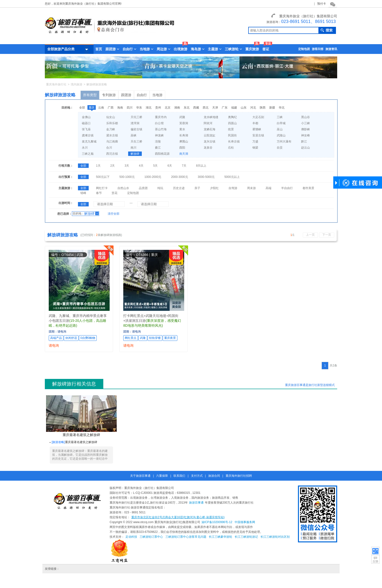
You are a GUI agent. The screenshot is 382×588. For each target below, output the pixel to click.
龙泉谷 (208, 148)
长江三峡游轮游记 (246, 537)
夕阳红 (214, 188)
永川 (85, 148)
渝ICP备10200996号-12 (217, 522)
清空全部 (114, 214)
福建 (234, 108)
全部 (82, 108)
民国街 (232, 135)
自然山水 (123, 188)
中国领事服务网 (245, 522)
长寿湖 (184, 135)
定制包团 (304, 49)
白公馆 (159, 123)
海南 (120, 108)
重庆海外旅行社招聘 (239, 476)
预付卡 (322, 4)
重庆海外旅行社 (56, 84)
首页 (99, 49)
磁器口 (86, 123)
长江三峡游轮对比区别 (275, 537)
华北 (282, 108)
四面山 (232, 123)
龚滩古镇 (88, 135)
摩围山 (184, 142)
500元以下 (103, 177)
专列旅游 (109, 95)
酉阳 (182, 148)
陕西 (263, 108)
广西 (111, 108)
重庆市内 (161, 117)
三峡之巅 (88, 154)
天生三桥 (136, 142)
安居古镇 (258, 135)
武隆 (182, 117)
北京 (168, 108)
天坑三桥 (136, 117)
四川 (130, 108)
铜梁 (255, 148)
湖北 (149, 108)
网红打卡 (102, 188)
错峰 (83, 193)
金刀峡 (111, 129)
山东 (244, 108)
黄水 (182, 129)
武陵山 (281, 135)
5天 (156, 166)
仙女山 (111, 117)
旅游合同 (214, 476)
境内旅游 (76, 84)
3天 (127, 166)
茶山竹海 (161, 129)
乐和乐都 (112, 123)
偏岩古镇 (136, 129)
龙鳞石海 (210, 129)
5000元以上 (232, 177)
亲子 (197, 188)
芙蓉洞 (184, 123)
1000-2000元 (153, 177)
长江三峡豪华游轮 (220, 537)
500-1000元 (127, 177)
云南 (101, 108)
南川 (134, 148)
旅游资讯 (331, 49)
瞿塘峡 (257, 129)
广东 (225, 108)
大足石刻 (258, 117)
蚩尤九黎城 (89, 142)
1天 (98, 166)
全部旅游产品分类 (68, 49)
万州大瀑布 (284, 142)
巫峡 (134, 135)
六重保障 (162, 476)
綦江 (158, 148)
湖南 (177, 108)
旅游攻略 (58, 442)
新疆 (272, 108)
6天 (170, 166)
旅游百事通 (196, 503)
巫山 (280, 129)
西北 (206, 108)
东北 (187, 108)
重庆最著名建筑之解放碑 (81, 416)
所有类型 (90, 95)
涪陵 (158, 142)
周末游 (251, 188)
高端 (268, 188)
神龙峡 (159, 135)
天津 (215, 108)
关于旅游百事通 (140, 476)
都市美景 (308, 188)
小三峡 (306, 123)
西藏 (196, 108)
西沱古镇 (112, 154)
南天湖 (184, 154)
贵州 (158, 108)
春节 (99, 193)
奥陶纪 (232, 117)
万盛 (255, 142)
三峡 (280, 117)
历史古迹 (179, 188)
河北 (253, 108)
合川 (109, 148)
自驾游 (233, 188)
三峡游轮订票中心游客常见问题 (186, 537)
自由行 (142, 95)
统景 (231, 129)
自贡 (280, 148)
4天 (141, 166)
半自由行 (287, 188)
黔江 (304, 142)
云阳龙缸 (210, 135)
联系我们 (179, 476)
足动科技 (131, 537)
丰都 (255, 123)
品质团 (143, 188)
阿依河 (208, 123)
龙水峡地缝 (211, 117)
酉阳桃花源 (162, 154)
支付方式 (197, 476)
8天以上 (201, 166)
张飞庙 (86, 129)
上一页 (310, 235)
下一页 (327, 235)
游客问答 (318, 49)
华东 (139, 108)
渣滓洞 (135, 123)
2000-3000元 (179, 177)
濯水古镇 (112, 135)
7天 (184, 166)
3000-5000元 (206, 177)
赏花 (115, 193)
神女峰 (306, 135)
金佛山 (86, 117)
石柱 (231, 148)
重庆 (92, 108)
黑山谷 (306, 117)
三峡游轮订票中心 (151, 537)
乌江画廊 (112, 142)
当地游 (157, 95)
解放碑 (135, 154)
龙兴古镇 (210, 142)
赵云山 (306, 148)
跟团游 (126, 95)
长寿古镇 (234, 142)
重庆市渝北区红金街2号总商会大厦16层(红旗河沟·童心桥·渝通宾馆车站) (178, 517)
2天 (113, 166)
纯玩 (160, 188)
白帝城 (281, 123)
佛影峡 (306, 129)
